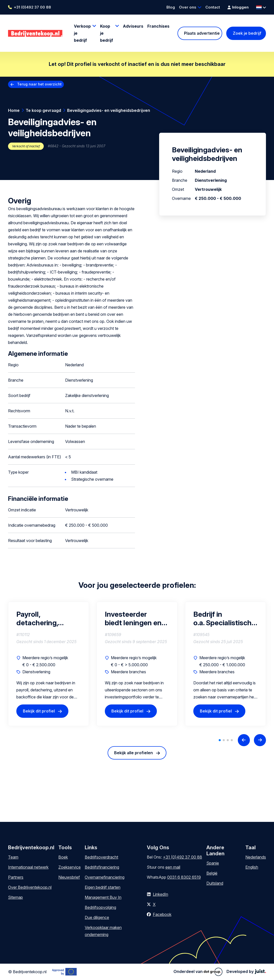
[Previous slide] (244, 740)
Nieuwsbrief (69, 877)
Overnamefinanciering (105, 877)
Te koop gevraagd (43, 110)
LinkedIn (161, 894)
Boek (63, 857)
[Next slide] (260, 740)
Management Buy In (103, 897)
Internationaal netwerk (28, 867)
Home (14, 110)
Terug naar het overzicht (39, 84)
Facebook (162, 914)
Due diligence (97, 917)
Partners (16, 877)
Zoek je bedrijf (247, 33)
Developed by (246, 971)
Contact (213, 7)
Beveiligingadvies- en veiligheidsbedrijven (109, 110)
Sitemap (15, 897)
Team (13, 857)
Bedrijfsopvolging (100, 907)
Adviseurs (133, 26)
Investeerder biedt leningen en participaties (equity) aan (133, 618)
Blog (171, 7)
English (252, 867)
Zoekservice (70, 867)
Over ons (188, 7)
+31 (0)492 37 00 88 (32, 7)
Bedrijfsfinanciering (102, 867)
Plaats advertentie (202, 33)
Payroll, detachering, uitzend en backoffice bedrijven (37, 618)
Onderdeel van (198, 972)
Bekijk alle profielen (133, 753)
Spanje (213, 863)
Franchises (158, 26)
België (212, 873)
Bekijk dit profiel (39, 711)
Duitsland (215, 883)
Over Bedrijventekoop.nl (30, 887)
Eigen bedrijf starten (103, 887)
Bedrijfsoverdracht (101, 857)
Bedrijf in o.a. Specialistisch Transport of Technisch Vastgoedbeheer (222, 618)
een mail (173, 867)
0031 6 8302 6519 (184, 877)
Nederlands (256, 857)
